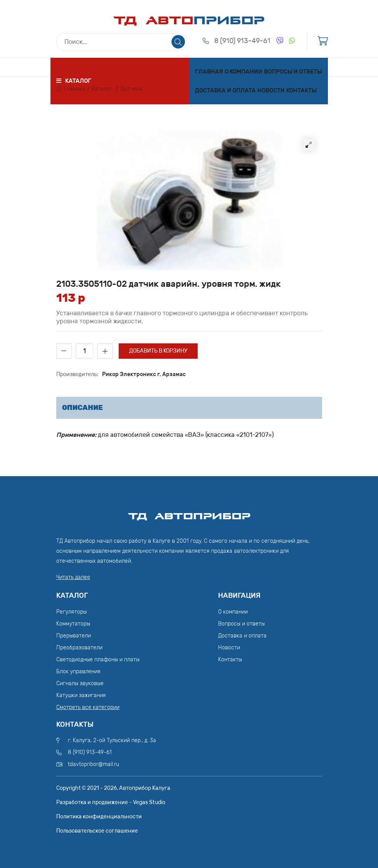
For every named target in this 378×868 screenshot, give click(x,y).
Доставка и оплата (225, 90)
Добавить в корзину (158, 351)
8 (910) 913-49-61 (242, 41)
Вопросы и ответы (293, 72)
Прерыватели (74, 636)
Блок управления (78, 671)
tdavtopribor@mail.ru (93, 764)
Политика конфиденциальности (99, 817)
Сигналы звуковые (80, 683)
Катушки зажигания (81, 695)
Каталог (102, 89)
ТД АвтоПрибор (189, 513)
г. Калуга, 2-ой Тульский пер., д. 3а (112, 740)
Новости (271, 90)
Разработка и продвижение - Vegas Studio (111, 802)
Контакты (302, 90)
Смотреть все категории (88, 707)
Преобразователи (79, 648)
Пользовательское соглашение (97, 831)
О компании (244, 72)
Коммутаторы (73, 624)
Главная (209, 72)
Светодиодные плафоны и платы (98, 660)
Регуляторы (71, 612)
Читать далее (73, 577)
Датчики (131, 89)
